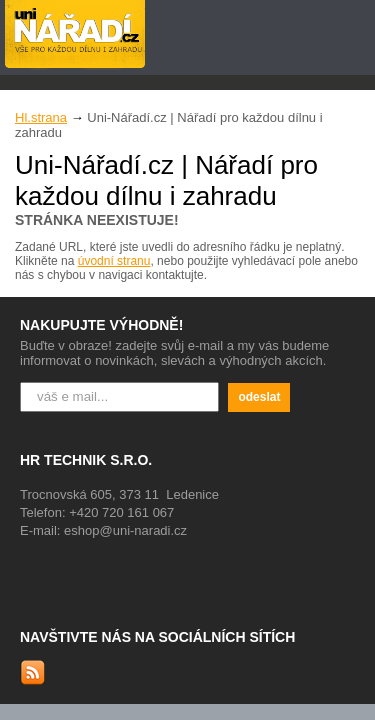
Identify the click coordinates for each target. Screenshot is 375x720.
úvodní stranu (114, 261)
